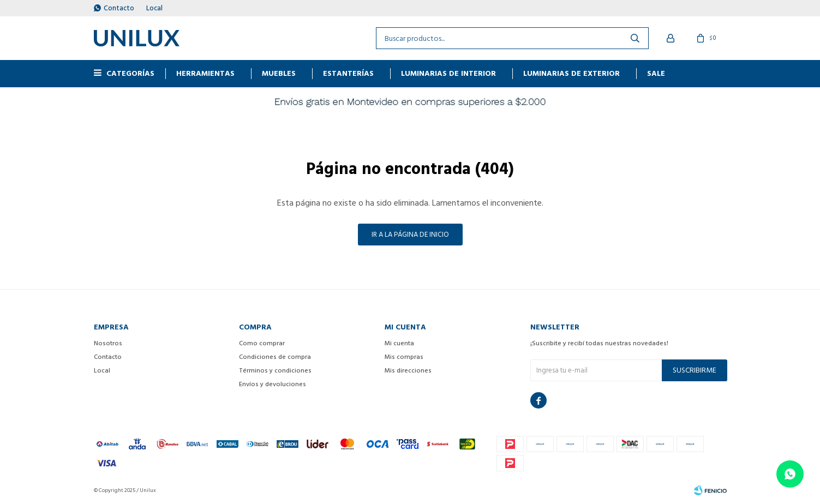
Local (154, 8)
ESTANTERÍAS (348, 73)
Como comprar (262, 343)
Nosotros (108, 343)
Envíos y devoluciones (273, 384)
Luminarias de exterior (571, 73)
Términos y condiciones (275, 371)
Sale (656, 73)
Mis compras (404, 357)
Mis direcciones (408, 371)
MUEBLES (279, 73)
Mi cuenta (399, 343)
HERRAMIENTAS (205, 73)
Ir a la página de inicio (410, 235)
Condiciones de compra (275, 357)
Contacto (119, 8)
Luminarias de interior (448, 73)
